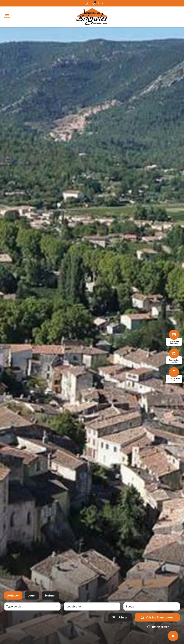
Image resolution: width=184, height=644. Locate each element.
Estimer (50, 597)
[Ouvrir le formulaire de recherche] (120, 619)
